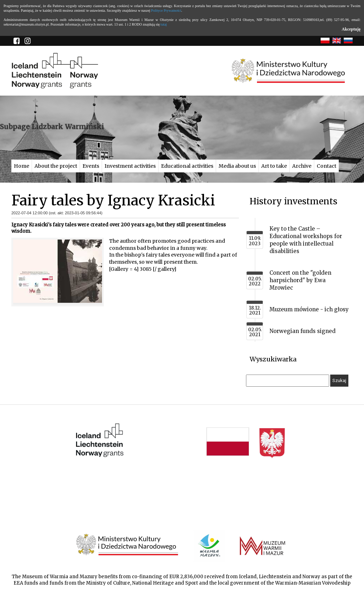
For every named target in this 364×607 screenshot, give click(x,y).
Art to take (274, 166)
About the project (56, 166)
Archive (302, 166)
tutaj (164, 24)
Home (22, 166)
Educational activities (187, 166)
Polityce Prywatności (166, 10)
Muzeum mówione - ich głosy (309, 309)
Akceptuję (351, 29)
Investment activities (130, 166)
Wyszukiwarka (273, 359)
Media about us (237, 166)
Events (91, 166)
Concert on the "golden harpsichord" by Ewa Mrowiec (300, 280)
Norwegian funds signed (303, 331)
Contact (326, 166)
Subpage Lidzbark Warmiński (52, 127)
